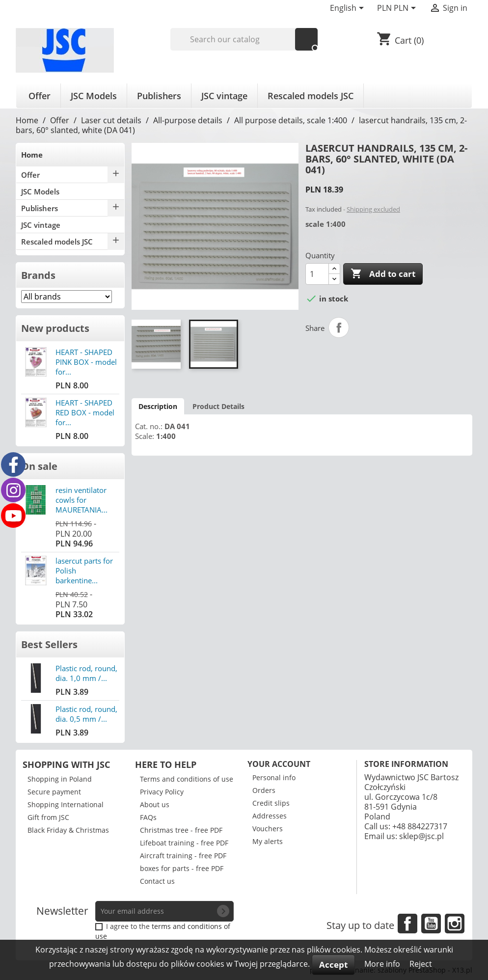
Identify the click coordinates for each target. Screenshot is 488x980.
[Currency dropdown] (398, 9)
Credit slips (271, 803)
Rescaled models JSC (311, 96)
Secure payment (54, 792)
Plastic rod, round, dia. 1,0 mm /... (86, 673)
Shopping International (66, 804)
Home (32, 155)
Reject (421, 964)
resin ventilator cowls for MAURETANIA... (81, 500)
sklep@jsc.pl (421, 836)
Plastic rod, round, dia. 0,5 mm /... (86, 714)
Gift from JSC (48, 817)
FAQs (148, 817)
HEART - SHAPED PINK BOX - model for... (86, 362)
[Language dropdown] (349, 9)
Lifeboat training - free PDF (184, 843)
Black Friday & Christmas (68, 830)
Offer (40, 96)
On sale (39, 466)
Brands (38, 275)
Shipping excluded (373, 209)
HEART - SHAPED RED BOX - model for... (85, 412)
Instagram (455, 924)
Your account (279, 764)
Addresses (270, 816)
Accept (333, 965)
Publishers (159, 96)
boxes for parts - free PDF (182, 868)
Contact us (157, 881)
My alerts (268, 841)
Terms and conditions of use (187, 779)
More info (383, 964)
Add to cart (383, 274)
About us (155, 804)
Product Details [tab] (218, 406)
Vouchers (268, 829)
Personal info (274, 777)
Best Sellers (49, 644)
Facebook (407, 924)
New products (55, 328)
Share (339, 327)
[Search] (244, 39)
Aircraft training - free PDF (183, 856)
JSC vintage (224, 96)
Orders (264, 790)
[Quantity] (317, 274)
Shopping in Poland (60, 779)
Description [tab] (158, 406)
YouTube (431, 924)
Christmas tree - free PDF (181, 830)
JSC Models (94, 96)
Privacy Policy (162, 792)
